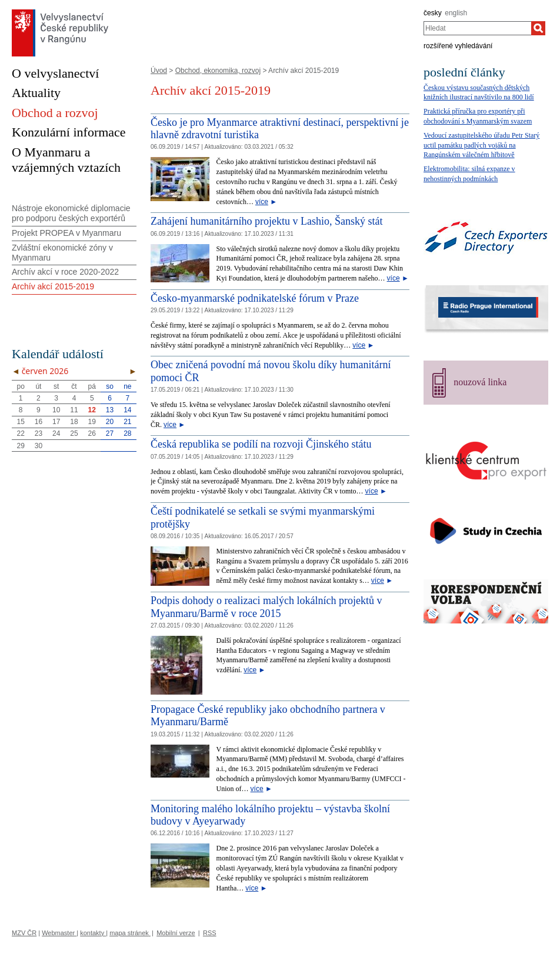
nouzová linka (480, 382)
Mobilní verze (176, 933)
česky (433, 13)
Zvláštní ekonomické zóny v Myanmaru (62, 253)
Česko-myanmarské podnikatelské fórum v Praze (255, 298)
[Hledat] (538, 28)
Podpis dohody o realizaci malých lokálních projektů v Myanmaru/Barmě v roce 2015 (266, 607)
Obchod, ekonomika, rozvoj (218, 71)
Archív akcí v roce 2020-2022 (65, 272)
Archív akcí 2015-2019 (53, 286)
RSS (210, 933)
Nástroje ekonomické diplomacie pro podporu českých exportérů (71, 213)
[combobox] (477, 28)
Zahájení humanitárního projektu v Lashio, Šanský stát (266, 221)
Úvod (159, 71)
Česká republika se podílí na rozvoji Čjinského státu (261, 444)
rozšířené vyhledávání (458, 46)
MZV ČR (24, 933)
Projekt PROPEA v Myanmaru (66, 233)
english (456, 13)
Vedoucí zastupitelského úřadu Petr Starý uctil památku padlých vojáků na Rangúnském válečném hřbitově (481, 145)
